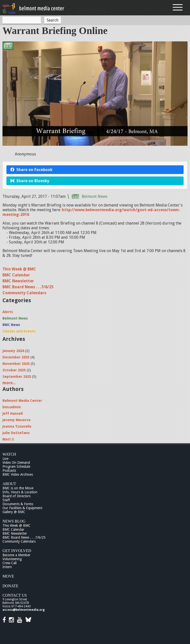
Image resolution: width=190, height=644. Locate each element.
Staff (6, 500)
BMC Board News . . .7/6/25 (28, 287)
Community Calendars (24, 293)
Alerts (8, 312)
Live (5, 459)
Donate (10, 586)
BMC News (11, 325)
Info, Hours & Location (20, 492)
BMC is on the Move (18, 488)
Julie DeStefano (16, 433)
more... (9, 383)
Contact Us (15, 595)
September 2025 (17, 377)
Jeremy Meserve (17, 420)
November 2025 (16, 364)
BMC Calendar (16, 275)
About (9, 484)
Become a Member (16, 555)
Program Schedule (16, 467)
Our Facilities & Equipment (22, 508)
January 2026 (13, 351)
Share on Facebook (31, 170)
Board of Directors (16, 496)
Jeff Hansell (13, 413)
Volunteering (12, 559)
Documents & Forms (18, 504)
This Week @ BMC (19, 269)
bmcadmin (12, 407)
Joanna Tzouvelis (17, 426)
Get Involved (17, 551)
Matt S (8, 439)
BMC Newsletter (18, 281)
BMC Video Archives (18, 474)
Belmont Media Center (22, 401)
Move (8, 576)
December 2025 (16, 357)
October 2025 (14, 370)
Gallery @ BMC (14, 512)
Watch (9, 454)
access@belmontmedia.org (24, 610)
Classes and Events (19, 331)
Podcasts (9, 470)
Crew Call (10, 563)
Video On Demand (16, 463)
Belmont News (95, 196)
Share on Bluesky (30, 181)
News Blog (14, 521)
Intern (7, 567)
